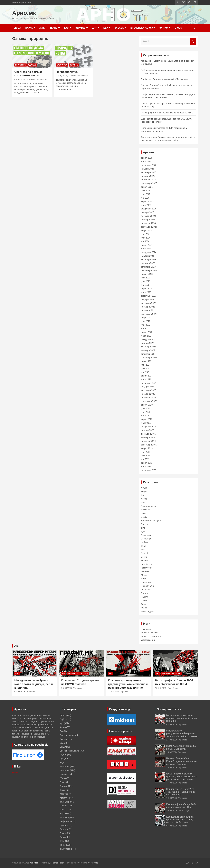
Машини (145, 571)
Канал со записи (149, 633)
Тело (143, 604)
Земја (144, 557)
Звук (143, 550)
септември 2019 (149, 445)
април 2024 (147, 245)
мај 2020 (145, 416)
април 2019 (147, 463)
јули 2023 (146, 278)
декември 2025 (148, 172)
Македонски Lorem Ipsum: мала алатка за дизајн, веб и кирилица (34, 684)
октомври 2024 (148, 223)
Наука (29, 28)
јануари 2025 (147, 212)
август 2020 (147, 405)
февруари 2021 (149, 383)
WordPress (93, 863)
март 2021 (146, 379)
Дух (143, 528)
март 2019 (146, 467)
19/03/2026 (172, 767)
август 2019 (147, 448)
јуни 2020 (146, 412)
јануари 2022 (147, 343)
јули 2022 (146, 321)
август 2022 (147, 318)
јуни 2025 (146, 194)
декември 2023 (148, 260)
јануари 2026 (147, 169)
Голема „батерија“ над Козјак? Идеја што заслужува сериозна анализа (182, 761)
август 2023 (147, 274)
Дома (18, 28)
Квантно (145, 561)
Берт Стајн (173, 688)
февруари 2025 (149, 209)
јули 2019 (146, 452)
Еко (66, 28)
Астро (144, 499)
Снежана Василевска (37, 79)
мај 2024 (145, 241)
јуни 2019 (146, 456)
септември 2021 (149, 358)
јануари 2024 (147, 256)
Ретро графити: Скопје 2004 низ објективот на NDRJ (167, 113)
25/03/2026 (67, 688)
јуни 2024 (146, 238)
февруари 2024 (149, 252)
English (179, 28)
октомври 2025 (148, 180)
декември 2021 (148, 347)
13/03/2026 (172, 798)
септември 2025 (149, 183)
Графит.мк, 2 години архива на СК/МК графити (164, 79)
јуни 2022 (146, 325)
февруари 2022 (149, 339)
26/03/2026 (172, 740)
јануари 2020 (147, 430)
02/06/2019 (61, 76)
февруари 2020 (149, 427)
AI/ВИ (42, 28)
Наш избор (146, 582)
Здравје (80, 28)
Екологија (21, 65)
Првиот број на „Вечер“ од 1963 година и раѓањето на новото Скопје (181, 792)
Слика (144, 600)
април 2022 (147, 332)
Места (144, 575)
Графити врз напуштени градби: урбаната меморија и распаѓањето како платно (128, 684)
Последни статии (169, 709)
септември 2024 (149, 227)
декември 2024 (148, 216)
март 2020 (146, 423)
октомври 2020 (148, 398)
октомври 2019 (148, 441)
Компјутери (147, 564)
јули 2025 (146, 191)
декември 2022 (148, 303)
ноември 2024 (148, 220)
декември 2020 (148, 390)
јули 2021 (146, 365)
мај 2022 (145, 329)
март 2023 (146, 292)
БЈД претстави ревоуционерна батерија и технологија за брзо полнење (182, 733)
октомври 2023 (148, 267)
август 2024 (147, 231)
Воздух (144, 517)
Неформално (148, 586)
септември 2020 (149, 401)
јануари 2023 (147, 300)
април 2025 (147, 201)
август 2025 (147, 187)
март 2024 (146, 249)
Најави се (146, 629)
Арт (94, 28)
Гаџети (144, 524)
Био (143, 502)
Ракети (144, 597)
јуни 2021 (146, 368)
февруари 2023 (149, 296)
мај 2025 (145, 198)
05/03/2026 (172, 826)
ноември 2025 (148, 176)
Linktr (15, 773)
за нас (164, 28)
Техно (54, 28)
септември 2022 (149, 314)
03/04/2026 (20, 692)
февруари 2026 (149, 165)
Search (193, 41)
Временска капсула (143, 28)
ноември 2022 (148, 307)
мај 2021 (145, 372)
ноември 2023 (148, 263)
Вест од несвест (149, 506)
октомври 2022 (148, 310)
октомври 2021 (148, 354)
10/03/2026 (161, 688)
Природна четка (67, 72)
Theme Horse (58, 863)
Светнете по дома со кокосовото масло (28, 74)
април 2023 (147, 289)
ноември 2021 (148, 350)
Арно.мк (24, 13)
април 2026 (147, 158)
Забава (119, 28)
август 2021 (147, 361)
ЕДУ (106, 28)
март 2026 (146, 162)
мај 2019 (145, 459)
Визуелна (146, 510)
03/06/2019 (20, 79)
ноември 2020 (148, 394)
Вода (144, 513)
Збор (143, 546)
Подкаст (145, 593)
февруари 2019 (149, 470)
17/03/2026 (114, 692)
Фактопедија (147, 611)
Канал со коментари (151, 636)
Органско (146, 590)
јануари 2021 (147, 387)
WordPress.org (148, 640)
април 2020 (147, 419)
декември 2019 (148, 434)
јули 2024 (146, 234)
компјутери (146, 568)
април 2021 (147, 376)
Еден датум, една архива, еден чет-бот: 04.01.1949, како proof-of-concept (180, 820)
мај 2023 (145, 285)
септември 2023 (149, 270)
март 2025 (146, 205)
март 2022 (146, 336)
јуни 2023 (146, 281)
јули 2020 (146, 408)
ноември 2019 (148, 437)
